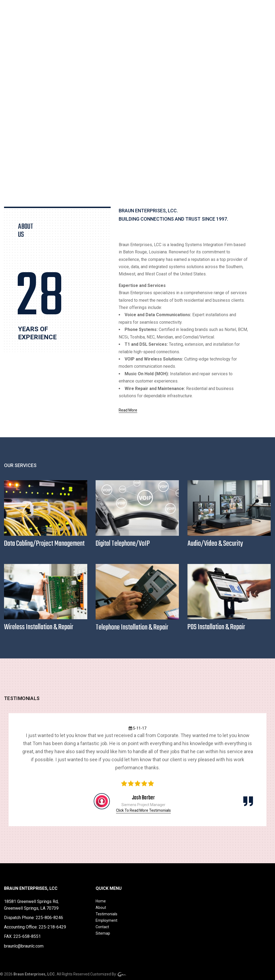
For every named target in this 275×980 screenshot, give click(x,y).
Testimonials (106, 914)
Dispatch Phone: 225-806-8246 (34, 918)
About (101, 908)
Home (101, 901)
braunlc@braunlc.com (24, 946)
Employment (106, 920)
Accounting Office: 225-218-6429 (35, 927)
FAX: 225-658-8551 (22, 936)
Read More (128, 410)
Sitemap (103, 933)
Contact (102, 927)
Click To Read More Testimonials (143, 810)
